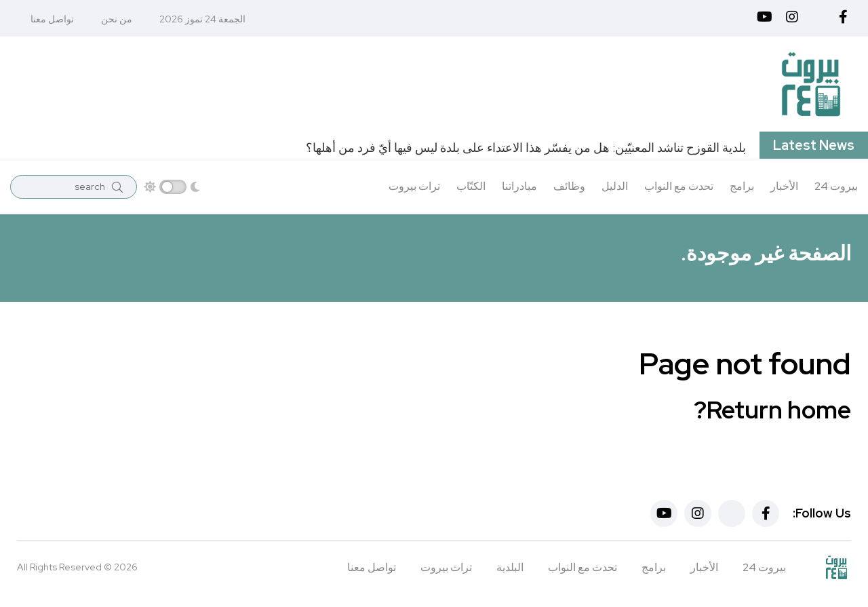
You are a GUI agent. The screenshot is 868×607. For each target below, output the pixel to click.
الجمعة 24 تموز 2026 (202, 19)
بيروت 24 (836, 186)
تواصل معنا (52, 19)
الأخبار (784, 186)
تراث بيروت (414, 186)
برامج (742, 186)
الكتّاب (471, 186)
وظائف (569, 186)
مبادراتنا (519, 186)
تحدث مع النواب (679, 186)
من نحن (117, 19)
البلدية (510, 567)
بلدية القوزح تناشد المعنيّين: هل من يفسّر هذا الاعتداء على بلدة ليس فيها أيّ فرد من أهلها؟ (526, 148)
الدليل (615, 186)
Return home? (772, 410)
